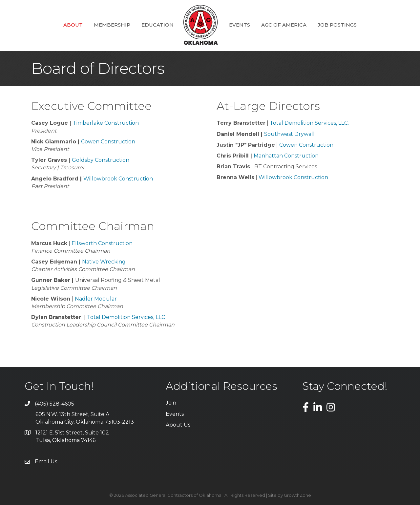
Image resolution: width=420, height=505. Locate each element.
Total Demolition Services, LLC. (309, 123)
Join (171, 403)
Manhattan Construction (286, 156)
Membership (112, 25)
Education (157, 25)
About (73, 25)
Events (240, 25)
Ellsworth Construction (102, 243)
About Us (178, 425)
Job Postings (337, 25)
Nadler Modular (96, 299)
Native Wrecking (104, 262)
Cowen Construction (108, 142)
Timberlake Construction (106, 123)
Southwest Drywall (289, 134)
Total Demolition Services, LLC (126, 317)
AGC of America (284, 25)
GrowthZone (297, 495)
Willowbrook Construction (118, 179)
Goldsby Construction (101, 160)
